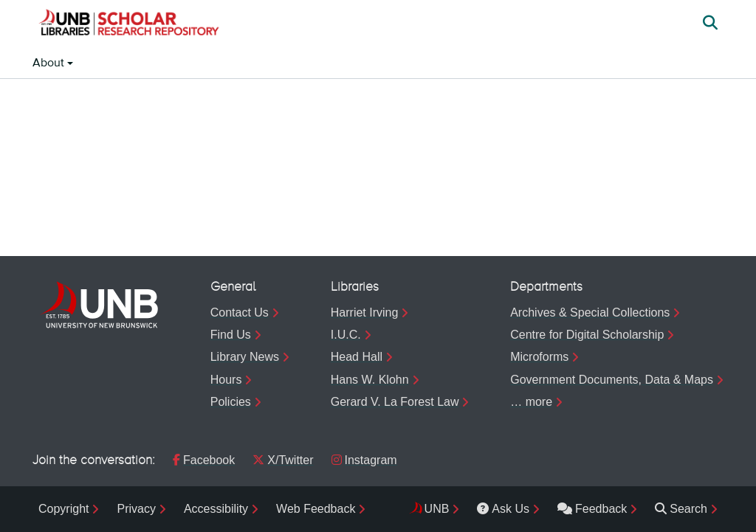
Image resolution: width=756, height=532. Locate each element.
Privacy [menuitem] (136, 509)
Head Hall (357, 357)
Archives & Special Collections (590, 312)
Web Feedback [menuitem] (316, 509)
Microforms (539, 357)
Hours (226, 380)
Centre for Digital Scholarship (587, 335)
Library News (245, 357)
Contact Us (240, 312)
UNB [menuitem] (437, 509)
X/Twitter (283, 460)
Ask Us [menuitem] (503, 509)
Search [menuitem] (681, 509)
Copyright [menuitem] (63, 509)
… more (531, 402)
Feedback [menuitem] (592, 509)
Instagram (364, 460)
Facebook (204, 460)
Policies (231, 402)
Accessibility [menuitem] (216, 509)
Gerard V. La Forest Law (395, 402)
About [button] (50, 63)
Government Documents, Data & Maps (612, 380)
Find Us (231, 335)
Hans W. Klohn (370, 380)
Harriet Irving (365, 312)
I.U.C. (346, 335)
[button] (128, 24)
